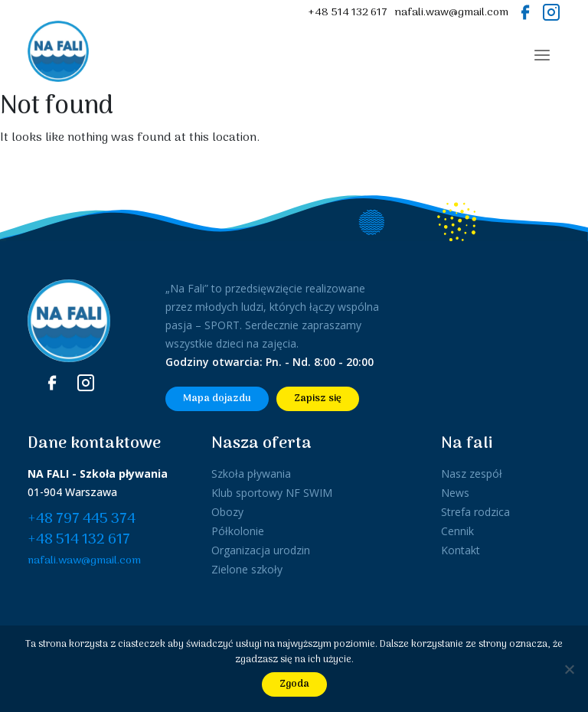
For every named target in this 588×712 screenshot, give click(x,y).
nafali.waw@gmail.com (452, 13)
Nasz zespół (472, 474)
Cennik (457, 531)
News (455, 493)
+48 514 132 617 (348, 13)
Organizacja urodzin (261, 550)
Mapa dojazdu (217, 398)
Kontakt (461, 550)
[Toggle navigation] (542, 55)
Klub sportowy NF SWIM (272, 493)
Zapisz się (318, 398)
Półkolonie (238, 531)
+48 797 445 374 (82, 519)
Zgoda (294, 684)
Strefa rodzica (475, 512)
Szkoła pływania (251, 474)
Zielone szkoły (247, 569)
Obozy (227, 512)
